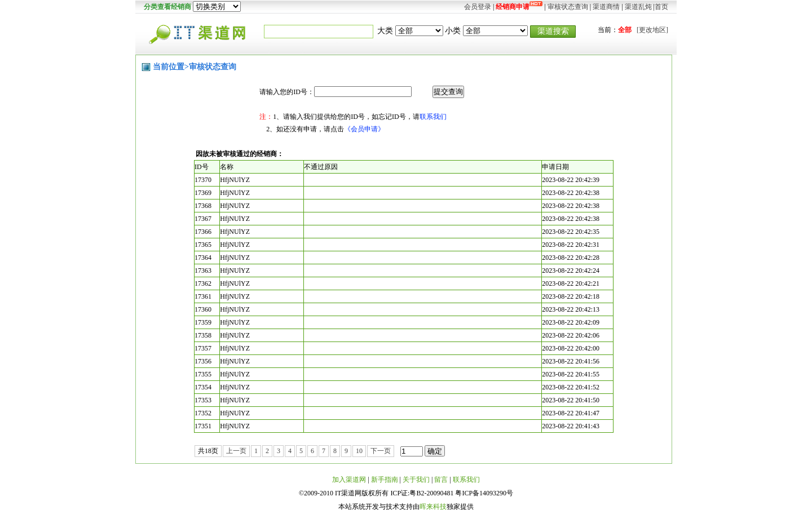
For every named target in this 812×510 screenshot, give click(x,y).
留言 (441, 480)
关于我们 (416, 480)
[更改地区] (652, 30)
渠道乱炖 (638, 7)
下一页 (381, 451)
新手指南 (385, 480)
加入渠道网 (349, 480)
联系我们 (433, 117)
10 (359, 451)
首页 (661, 7)
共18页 (208, 451)
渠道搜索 (553, 31)
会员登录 (478, 7)
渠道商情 (606, 7)
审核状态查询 (568, 7)
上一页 (236, 451)
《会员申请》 (364, 129)
